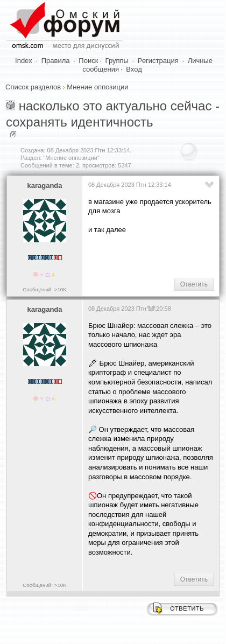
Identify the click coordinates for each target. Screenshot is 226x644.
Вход (134, 69)
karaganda (44, 185)
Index (24, 61)
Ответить (194, 284)
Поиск (88, 61)
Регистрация (158, 61)
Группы (117, 61)
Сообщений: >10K (45, 289)
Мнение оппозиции (97, 87)
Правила (56, 61)
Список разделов (33, 87)
